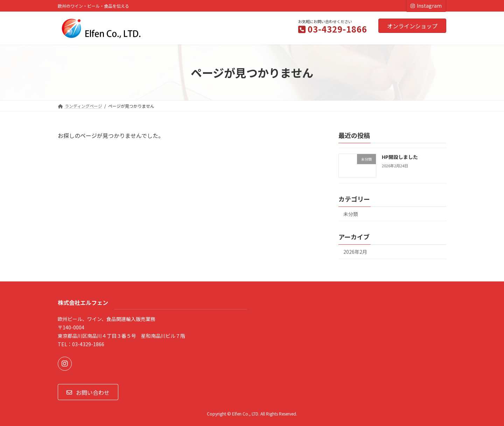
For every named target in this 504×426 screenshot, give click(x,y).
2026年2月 (355, 252)
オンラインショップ (412, 26)
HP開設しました (400, 157)
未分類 (351, 214)
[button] (88, 392)
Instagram (426, 6)
